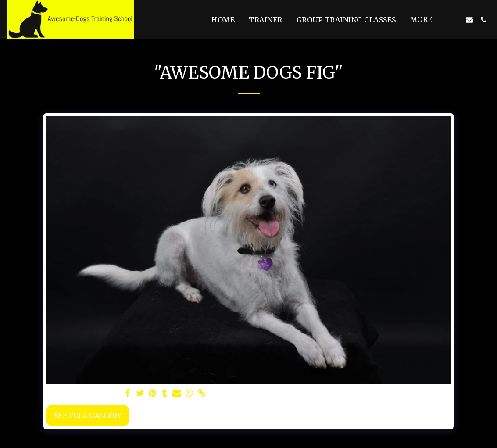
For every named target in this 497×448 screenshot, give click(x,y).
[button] (455, 20)
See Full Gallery (88, 416)
